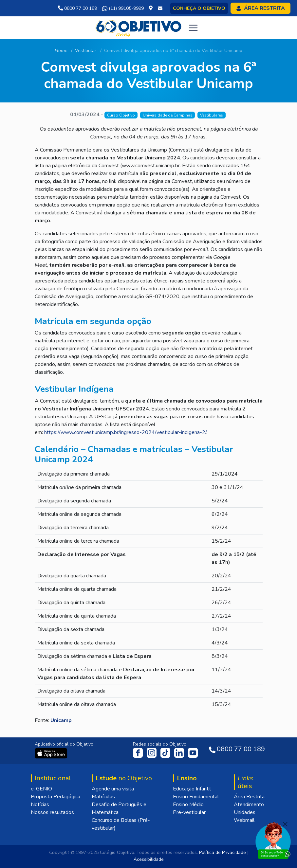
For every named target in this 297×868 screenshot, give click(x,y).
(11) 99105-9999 (123, 9)
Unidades (245, 812)
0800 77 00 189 (77, 8)
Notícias (40, 805)
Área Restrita (249, 797)
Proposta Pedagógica (56, 797)
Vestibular (86, 51)
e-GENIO (41, 789)
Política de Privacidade (223, 852)
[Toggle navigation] (193, 28)
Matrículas (103, 797)
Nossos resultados (52, 812)
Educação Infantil (192, 789)
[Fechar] (285, 824)
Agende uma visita (113, 789)
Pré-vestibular (189, 812)
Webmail (244, 820)
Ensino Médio (188, 805)
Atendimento (249, 805)
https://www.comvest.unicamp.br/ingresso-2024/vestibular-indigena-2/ (125, 432)
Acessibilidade (149, 859)
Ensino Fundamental (196, 797)
